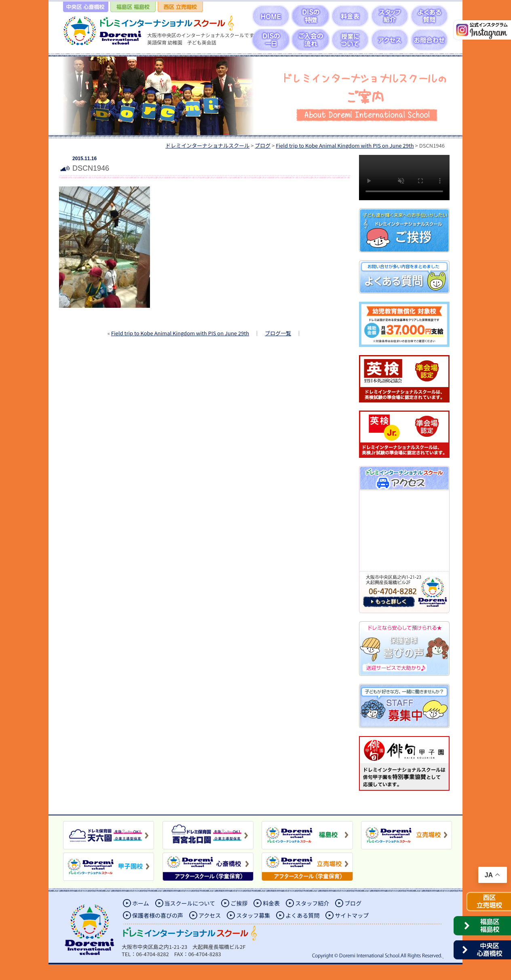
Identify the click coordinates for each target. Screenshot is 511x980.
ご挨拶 (239, 903)
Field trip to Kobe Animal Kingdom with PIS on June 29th (180, 333)
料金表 (271, 903)
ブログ (353, 903)
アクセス (210, 915)
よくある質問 (302, 915)
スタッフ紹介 (312, 903)
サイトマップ (352, 915)
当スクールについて (190, 903)
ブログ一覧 (278, 333)
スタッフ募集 (253, 915)
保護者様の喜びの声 (158, 915)
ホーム (141, 903)
